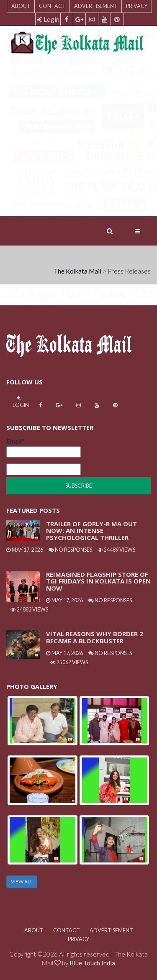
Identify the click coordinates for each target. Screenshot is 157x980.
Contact (52, 6)
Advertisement (96, 6)
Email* (44, 448)
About (21, 6)
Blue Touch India (92, 963)
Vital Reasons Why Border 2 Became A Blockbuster (95, 637)
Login (48, 19)
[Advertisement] (78, 138)
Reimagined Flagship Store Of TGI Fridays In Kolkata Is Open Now (98, 581)
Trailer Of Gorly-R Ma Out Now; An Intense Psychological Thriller (91, 531)
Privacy (137, 6)
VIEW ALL (22, 881)
